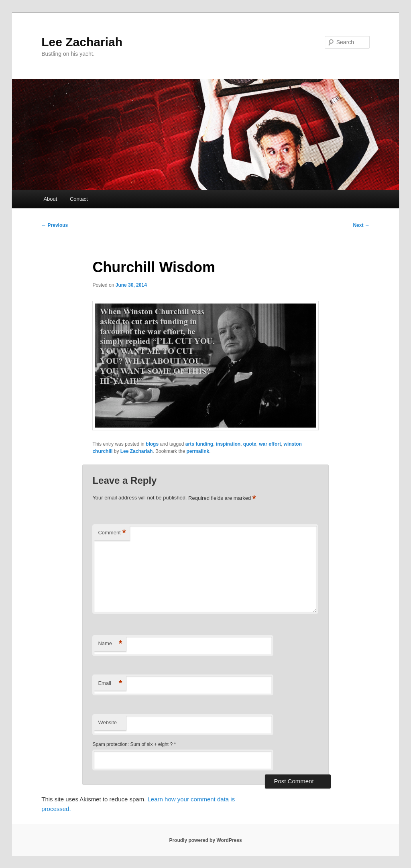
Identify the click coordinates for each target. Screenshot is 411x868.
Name (110, 644)
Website (107, 722)
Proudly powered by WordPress (205, 840)
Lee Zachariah (82, 42)
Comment (112, 533)
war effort (270, 444)
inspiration (228, 444)
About (50, 199)
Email (110, 684)
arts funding (199, 444)
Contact (79, 199)
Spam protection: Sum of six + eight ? (132, 744)
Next (361, 225)
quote (250, 444)
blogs (152, 444)
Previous (55, 225)
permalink (198, 451)
